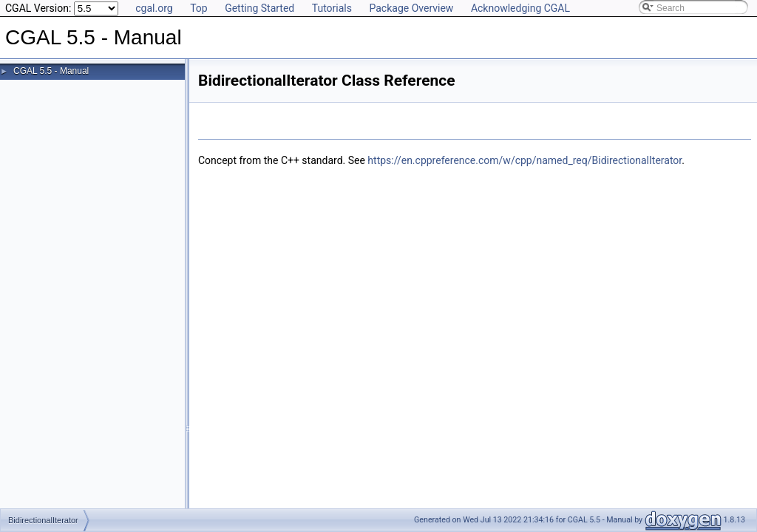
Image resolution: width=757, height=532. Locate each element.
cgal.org (154, 8)
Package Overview (411, 8)
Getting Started (259, 8)
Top (199, 8)
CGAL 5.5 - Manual (51, 71)
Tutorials (332, 8)
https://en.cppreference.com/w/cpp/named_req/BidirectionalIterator (525, 160)
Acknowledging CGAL (520, 8)
